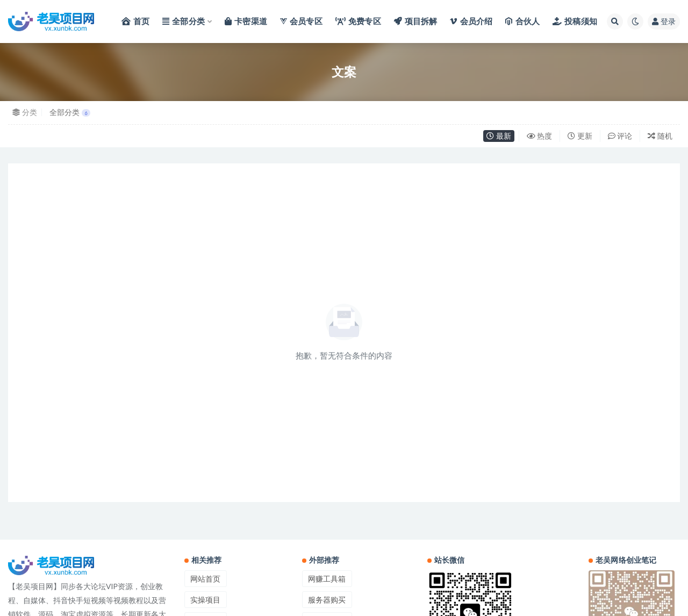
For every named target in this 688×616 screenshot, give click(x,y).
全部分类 (70, 112)
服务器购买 (327, 600)
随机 (660, 136)
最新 (499, 136)
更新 (580, 136)
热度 (540, 136)
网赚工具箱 (327, 579)
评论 (620, 136)
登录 (664, 21)
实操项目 (205, 600)
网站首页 (205, 579)
